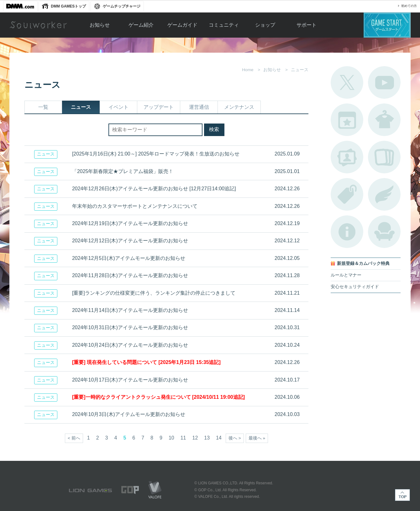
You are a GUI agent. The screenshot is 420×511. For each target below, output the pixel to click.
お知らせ (100, 25)
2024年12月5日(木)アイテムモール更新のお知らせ (129, 258)
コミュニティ (224, 25)
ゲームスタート (387, 25)
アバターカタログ (384, 120)
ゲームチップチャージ (122, 6)
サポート (307, 25)
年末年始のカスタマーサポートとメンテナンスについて (135, 206)
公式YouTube (384, 82)
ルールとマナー (346, 275)
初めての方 (409, 6)
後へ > (235, 438)
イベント (118, 107)
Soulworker (38, 25)
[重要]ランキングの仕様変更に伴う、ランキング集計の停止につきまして (154, 293)
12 (195, 438)
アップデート (159, 107)
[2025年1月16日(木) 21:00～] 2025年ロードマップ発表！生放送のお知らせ (156, 154)
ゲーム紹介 (141, 25)
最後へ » (257, 438)
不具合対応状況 (347, 232)
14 (219, 438)
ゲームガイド (182, 25)
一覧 (43, 107)
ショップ (265, 25)
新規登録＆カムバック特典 (363, 263)
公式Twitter (347, 82)
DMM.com (20, 6)
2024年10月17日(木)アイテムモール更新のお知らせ (130, 380)
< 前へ (74, 438)
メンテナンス (239, 107)
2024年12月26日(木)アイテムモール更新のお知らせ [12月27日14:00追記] (154, 189)
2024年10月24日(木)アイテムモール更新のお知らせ (130, 345)
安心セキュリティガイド (355, 287)
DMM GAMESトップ (68, 6)
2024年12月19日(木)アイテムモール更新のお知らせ (130, 223)
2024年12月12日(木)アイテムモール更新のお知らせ (130, 241)
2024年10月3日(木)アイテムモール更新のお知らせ (129, 414)
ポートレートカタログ (347, 157)
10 (171, 438)
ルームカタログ (384, 232)
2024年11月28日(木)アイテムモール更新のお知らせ (130, 275)
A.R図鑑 (384, 157)
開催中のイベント (347, 120)
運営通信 (199, 107)
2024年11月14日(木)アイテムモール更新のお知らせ (130, 310)
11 (183, 438)
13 (207, 438)
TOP (402, 495)
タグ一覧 (347, 194)
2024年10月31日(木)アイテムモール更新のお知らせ (130, 327)
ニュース (81, 107)
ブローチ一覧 (384, 194)
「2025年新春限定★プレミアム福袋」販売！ (123, 171)
